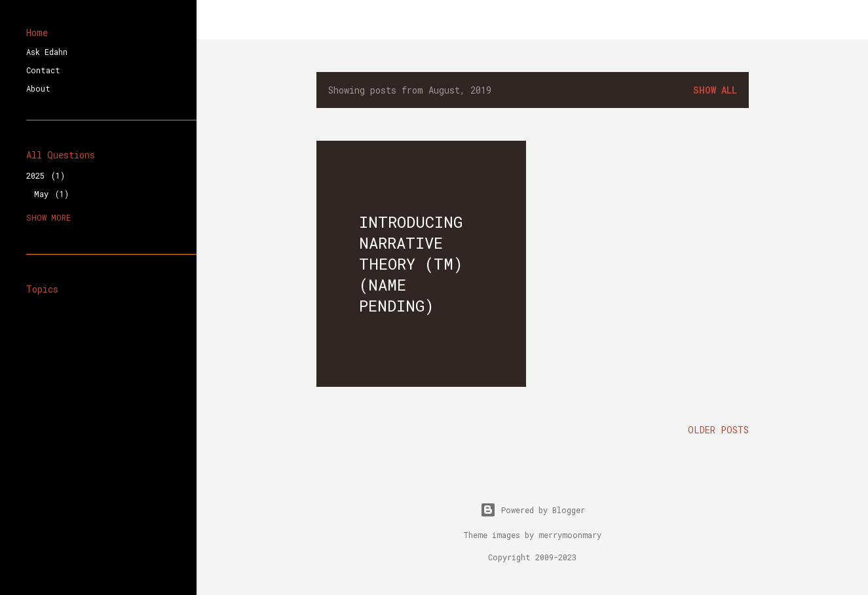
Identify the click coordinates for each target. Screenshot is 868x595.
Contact (43, 70)
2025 (46, 175)
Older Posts (718, 430)
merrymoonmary (570, 535)
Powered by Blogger (533, 510)
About (38, 88)
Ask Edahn (47, 52)
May (51, 194)
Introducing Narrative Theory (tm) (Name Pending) (411, 264)
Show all (715, 90)
